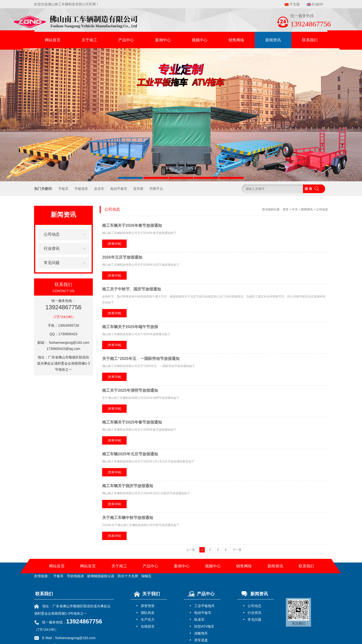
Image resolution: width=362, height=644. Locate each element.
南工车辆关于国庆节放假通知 (128, 486)
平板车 (63, 189)
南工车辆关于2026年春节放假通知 (132, 225)
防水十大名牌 (128, 576)
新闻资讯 (273, 40)
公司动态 (322, 209)
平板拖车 (81, 189)
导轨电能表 (75, 576)
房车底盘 (201, 640)
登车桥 (138, 189)
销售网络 (236, 40)
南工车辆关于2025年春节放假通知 (132, 422)
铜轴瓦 (146, 576)
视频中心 (200, 40)
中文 (295, 209)
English (317, 4)
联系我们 (310, 40)
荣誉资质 (148, 606)
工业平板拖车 (205, 606)
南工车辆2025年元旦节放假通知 (130, 454)
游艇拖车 (201, 633)
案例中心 (163, 40)
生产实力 (148, 620)
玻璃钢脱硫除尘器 (101, 576)
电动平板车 (119, 189)
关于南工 (89, 40)
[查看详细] (115, 244)
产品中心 (126, 40)
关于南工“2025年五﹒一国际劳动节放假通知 (141, 359)
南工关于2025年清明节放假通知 (130, 390)
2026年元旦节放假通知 (122, 257)
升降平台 (156, 189)
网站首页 (53, 40)
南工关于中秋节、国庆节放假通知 (132, 289)
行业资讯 (254, 613)
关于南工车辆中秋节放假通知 (128, 518)
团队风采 (148, 613)
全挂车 (99, 189)
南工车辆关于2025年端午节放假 (130, 327)
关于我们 (146, 594)
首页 (286, 209)
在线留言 (148, 626)
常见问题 (254, 620)
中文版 (295, 4)
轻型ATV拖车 (204, 626)
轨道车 (199, 620)
